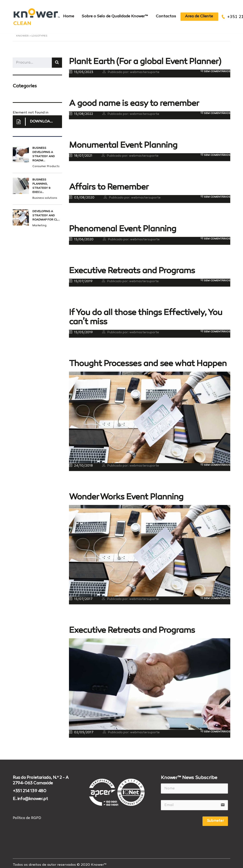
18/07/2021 (81, 153)
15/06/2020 (81, 237)
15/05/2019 (81, 330)
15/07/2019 (81, 278)
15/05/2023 (81, 69)
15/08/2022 (81, 111)
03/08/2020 (82, 195)
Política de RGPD (27, 815)
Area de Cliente (204, 15)
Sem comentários (215, 69)
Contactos (169, 15)
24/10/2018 (81, 463)
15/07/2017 (81, 596)
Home (69, 15)
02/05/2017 (81, 730)
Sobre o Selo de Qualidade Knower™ (117, 15)
